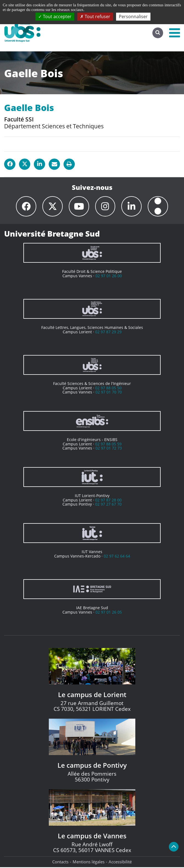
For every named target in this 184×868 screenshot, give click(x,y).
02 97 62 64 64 (117, 557)
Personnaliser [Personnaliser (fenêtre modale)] (133, 16)
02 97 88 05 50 (108, 389)
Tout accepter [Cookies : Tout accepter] (55, 16)
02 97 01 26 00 (109, 277)
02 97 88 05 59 (108, 445)
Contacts (60, 863)
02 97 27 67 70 (108, 505)
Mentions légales (89, 863)
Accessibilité (120, 863)
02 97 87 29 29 (108, 333)
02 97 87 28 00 (108, 501)
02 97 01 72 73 (109, 449)
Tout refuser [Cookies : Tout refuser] (95, 16)
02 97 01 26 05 (109, 613)
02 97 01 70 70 (109, 393)
